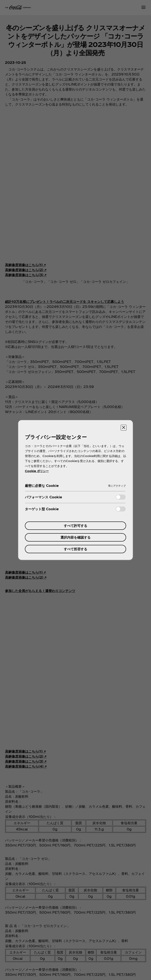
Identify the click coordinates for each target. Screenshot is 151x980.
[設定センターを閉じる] (124, 428)
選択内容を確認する (75, 537)
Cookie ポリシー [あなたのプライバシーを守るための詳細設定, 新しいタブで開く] (37, 471)
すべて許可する (75, 526)
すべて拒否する (75, 549)
